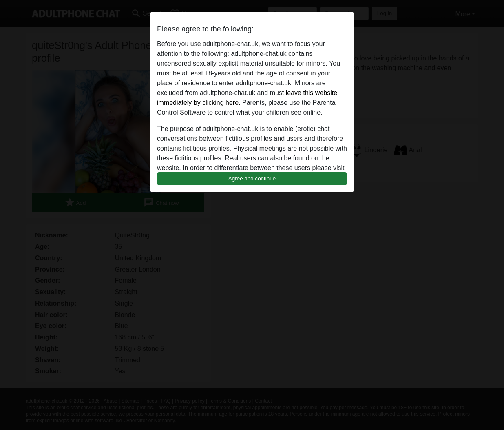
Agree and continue (252, 178)
